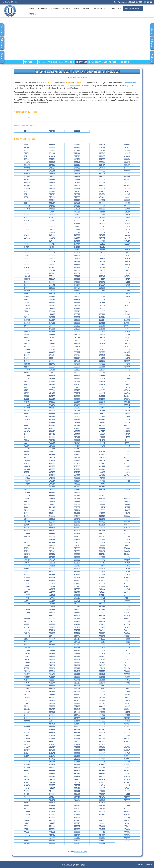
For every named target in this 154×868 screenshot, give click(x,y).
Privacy (148, 865)
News (67, 8)
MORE (33, 14)
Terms (140, 865)
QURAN (76, 8)
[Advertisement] (77, 40)
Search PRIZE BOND (48, 62)
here (134, 92)
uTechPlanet (42, 8)
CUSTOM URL (99, 8)
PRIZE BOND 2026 (133, 8)
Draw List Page (81, 78)
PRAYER (86, 8)
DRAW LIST (81, 62)
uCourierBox (55, 8)
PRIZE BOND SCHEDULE (119, 62)
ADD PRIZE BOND (66, 62)
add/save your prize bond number (67, 86)
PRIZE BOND (31, 62)
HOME (32, 8)
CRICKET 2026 (115, 8)
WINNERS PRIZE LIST (98, 62)
